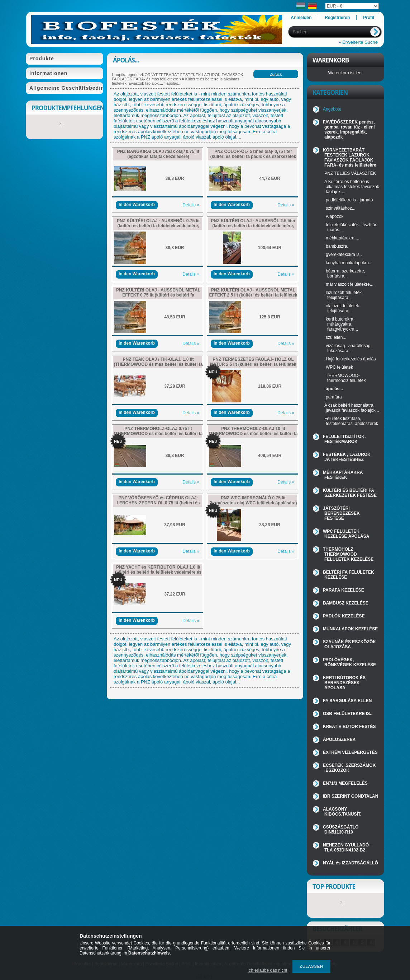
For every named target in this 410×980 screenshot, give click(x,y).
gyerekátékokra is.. (344, 255)
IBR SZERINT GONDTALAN (351, 796)
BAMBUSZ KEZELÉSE (346, 603)
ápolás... (334, 389)
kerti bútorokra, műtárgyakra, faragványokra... (342, 324)
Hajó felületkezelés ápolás (351, 359)
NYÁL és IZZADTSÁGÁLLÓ (351, 863)
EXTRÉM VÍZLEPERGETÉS (350, 752)
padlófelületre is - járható (349, 200)
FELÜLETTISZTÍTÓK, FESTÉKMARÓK (344, 439)
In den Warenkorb (137, 205)
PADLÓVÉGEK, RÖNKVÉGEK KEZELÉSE (349, 662)
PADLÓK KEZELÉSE (344, 616)
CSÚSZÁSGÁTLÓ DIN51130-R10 (341, 830)
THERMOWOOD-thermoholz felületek (346, 378)
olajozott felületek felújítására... (342, 308)
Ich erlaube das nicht (268, 970)
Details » (191, 205)
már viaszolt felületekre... (350, 284)
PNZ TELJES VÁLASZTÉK (350, 173)
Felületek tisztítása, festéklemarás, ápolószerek (351, 421)
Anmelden (301, 18)
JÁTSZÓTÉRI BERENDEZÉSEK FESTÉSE (341, 513)
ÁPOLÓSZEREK (339, 739)
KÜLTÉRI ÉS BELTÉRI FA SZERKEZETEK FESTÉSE (350, 493)
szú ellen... (336, 337)
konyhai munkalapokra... (349, 263)
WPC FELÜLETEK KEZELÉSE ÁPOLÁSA (346, 534)
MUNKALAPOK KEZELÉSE (350, 629)
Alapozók (335, 216)
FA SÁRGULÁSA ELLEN (347, 701)
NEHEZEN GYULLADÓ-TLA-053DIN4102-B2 (347, 848)
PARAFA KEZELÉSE (344, 590)
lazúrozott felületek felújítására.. (344, 295)
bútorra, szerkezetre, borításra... (345, 274)
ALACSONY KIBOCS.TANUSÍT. (342, 812)
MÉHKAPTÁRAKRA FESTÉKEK (343, 475)
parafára (334, 397)
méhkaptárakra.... (342, 238)
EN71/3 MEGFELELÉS (345, 783)
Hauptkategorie (125, 75)
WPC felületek (339, 367)
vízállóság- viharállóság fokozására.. (348, 348)
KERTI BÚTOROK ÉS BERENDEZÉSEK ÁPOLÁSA (344, 683)
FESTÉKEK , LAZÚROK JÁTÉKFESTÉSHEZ (347, 457)
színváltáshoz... (341, 208)
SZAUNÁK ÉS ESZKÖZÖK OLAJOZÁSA (349, 644)
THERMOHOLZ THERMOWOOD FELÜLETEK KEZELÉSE (348, 554)
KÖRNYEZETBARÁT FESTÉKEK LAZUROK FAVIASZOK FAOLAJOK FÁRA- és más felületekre (178, 77)
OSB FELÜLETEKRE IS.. (348, 714)
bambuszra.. (338, 246)
